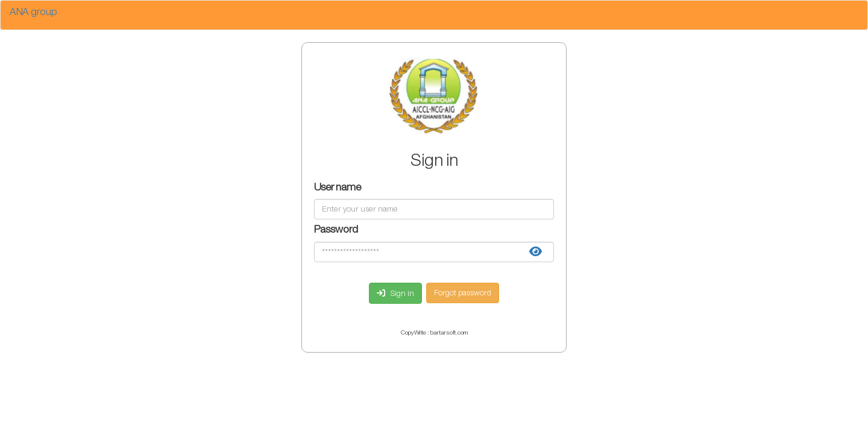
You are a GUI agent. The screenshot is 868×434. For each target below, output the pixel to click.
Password (336, 231)
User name (338, 188)
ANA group (33, 12)
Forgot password (463, 293)
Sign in (395, 294)
